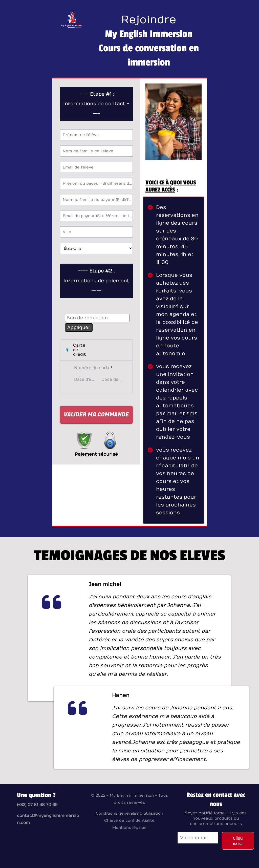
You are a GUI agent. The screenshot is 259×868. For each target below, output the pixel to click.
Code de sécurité (113, 379)
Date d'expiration (85, 379)
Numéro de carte (92, 368)
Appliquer (79, 327)
